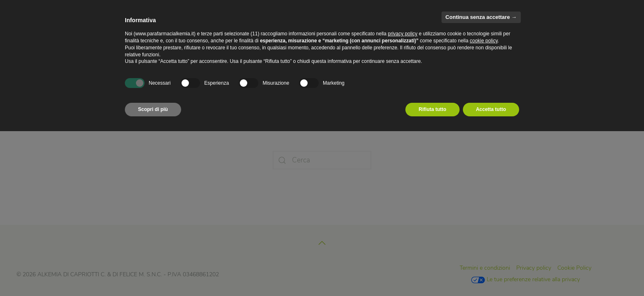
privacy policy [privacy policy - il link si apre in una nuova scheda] (402, 34)
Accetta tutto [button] (491, 109)
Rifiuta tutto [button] (432, 109)
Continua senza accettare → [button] (481, 17)
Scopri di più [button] (153, 109)
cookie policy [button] (484, 41)
